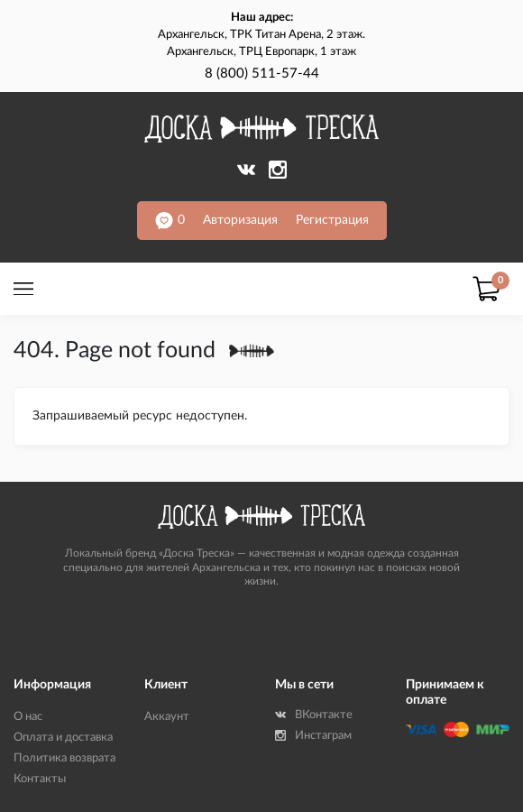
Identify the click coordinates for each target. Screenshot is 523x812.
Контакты (40, 779)
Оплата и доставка (63, 738)
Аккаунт (167, 717)
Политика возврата (64, 758)
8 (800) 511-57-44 (262, 74)
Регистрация (332, 220)
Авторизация (240, 220)
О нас (28, 717)
